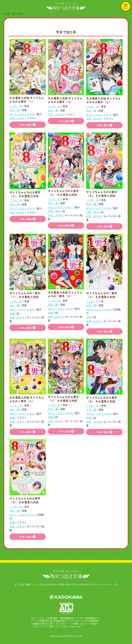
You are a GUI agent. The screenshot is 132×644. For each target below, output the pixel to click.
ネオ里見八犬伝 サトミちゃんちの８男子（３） (103, 100)
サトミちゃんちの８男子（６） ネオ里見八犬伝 (102, 194)
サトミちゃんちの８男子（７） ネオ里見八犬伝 (63, 399)
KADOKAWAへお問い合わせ (58, 584)
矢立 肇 (14, 110)
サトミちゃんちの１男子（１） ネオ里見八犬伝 (25, 295)
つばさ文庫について (29, 584)
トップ (7, 14)
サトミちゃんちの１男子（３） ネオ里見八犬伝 (102, 295)
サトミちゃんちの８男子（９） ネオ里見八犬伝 (25, 500)
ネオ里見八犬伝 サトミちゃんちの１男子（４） (27, 399)
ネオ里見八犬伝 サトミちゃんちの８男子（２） (65, 100)
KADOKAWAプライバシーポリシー (96, 584)
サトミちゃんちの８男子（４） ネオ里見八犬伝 (25, 194)
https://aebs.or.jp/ (72, 626)
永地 (12, 313)
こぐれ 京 (16, 106)
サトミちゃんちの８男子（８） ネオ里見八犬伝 (102, 399)
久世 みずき (17, 118)
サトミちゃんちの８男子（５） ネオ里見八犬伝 (63, 193)
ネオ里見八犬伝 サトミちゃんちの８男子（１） (27, 100)
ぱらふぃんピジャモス (22, 114)
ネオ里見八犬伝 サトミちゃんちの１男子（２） (65, 294)
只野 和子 (54, 211)
